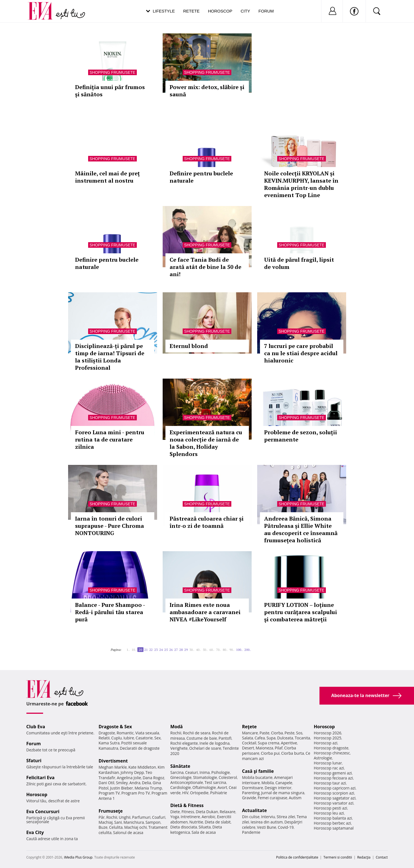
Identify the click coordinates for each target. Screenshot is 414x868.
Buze (103, 827)
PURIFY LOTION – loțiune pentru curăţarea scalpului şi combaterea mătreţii (301, 612)
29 (186, 650)
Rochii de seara (197, 733)
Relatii (104, 738)
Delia (146, 783)
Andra (135, 783)
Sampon (153, 822)
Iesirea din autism (267, 822)
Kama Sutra (109, 743)
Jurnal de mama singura (283, 793)
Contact (382, 857)
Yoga (175, 817)
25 (166, 650)
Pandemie (251, 832)
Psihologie (221, 772)
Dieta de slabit (218, 822)
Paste (264, 733)
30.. (192, 650)
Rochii (112, 817)
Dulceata (285, 738)
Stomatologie (205, 777)
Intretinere (190, 817)
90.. (232, 650)
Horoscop (220, 11)
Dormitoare (253, 788)
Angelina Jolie (129, 778)
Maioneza (264, 748)
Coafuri (159, 817)
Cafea (260, 738)
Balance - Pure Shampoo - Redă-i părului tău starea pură (110, 612)
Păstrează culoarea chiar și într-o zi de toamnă (207, 522)
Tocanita (303, 738)
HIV (185, 793)
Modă (177, 727)
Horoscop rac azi (329, 768)
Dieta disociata (184, 827)
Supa (271, 738)
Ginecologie (181, 777)
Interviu (268, 817)
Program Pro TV (136, 793)
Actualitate (255, 810)
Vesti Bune (267, 827)
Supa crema (268, 743)
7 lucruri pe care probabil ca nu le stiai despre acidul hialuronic (301, 353)
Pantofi (225, 738)
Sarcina (177, 772)
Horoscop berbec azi (333, 823)
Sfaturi (34, 761)
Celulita (116, 827)
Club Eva (36, 727)
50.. (205, 650)
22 (151, 650)
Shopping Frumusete (112, 72)
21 (146, 650)
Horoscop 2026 (328, 733)
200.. (248, 650)
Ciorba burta (292, 753)
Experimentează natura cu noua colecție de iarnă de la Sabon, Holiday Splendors (206, 443)
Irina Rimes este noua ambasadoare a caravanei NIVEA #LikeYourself (205, 612)
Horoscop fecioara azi (334, 778)
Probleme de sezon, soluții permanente (301, 436)
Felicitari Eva (41, 778)
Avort (222, 787)
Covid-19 (286, 827)
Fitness (188, 812)
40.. (199, 650)
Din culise (251, 817)
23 (156, 650)
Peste (289, 733)
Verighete (179, 748)
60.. (212, 650)
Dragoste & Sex (115, 727)
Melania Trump (148, 788)
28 (181, 650)
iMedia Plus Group (78, 857)
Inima (205, 772)
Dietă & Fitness (187, 805)
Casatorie (144, 738)
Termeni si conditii (338, 857)
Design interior (278, 788)
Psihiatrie (219, 793)
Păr (102, 817)
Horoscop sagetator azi (335, 798)
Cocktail (249, 743)
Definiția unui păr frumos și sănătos (110, 91)
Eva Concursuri (43, 811)
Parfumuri (141, 817)
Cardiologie (181, 787)
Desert (248, 748)
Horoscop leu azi (329, 813)
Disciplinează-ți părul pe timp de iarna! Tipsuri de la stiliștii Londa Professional (110, 357)
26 (171, 650)
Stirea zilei (286, 817)
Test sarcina (215, 782)
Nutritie (196, 822)
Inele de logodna (214, 743)
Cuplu (116, 738)
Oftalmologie (204, 787)
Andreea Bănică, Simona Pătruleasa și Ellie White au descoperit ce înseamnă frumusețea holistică (301, 529)
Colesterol (228, 777)
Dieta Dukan (207, 812)
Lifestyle (164, 11)
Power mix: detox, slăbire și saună (207, 91)
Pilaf (279, 748)
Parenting (251, 793)
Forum (266, 11)
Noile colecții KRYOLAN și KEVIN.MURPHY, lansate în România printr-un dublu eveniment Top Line (301, 184)
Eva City (35, 832)
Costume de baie (202, 738)
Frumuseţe (111, 811)
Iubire (129, 738)
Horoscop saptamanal (334, 828)
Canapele (284, 783)
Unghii (125, 817)
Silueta (205, 827)
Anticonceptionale (187, 782)
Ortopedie (199, 793)
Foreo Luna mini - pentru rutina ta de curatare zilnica (110, 439)
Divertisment (113, 761)
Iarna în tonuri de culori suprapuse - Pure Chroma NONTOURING (110, 526)
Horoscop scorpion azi (334, 793)
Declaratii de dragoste (140, 748)
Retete (191, 11)
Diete (175, 812)
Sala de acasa (204, 832)
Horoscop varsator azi (334, 803)
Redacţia (364, 857)
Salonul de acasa (128, 833)
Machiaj (106, 822)
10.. (134, 650)
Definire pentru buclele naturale (201, 177)
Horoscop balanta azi (333, 818)
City (245, 11)
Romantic (125, 733)
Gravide (249, 798)
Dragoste (107, 733)
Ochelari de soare (205, 748)
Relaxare (228, 812)
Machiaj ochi (136, 827)
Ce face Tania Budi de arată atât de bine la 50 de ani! (205, 267)
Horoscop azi (326, 743)
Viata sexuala (147, 733)
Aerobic (209, 817)
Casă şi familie (258, 771)
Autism (295, 798)
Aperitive (289, 743)
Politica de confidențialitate (297, 857)
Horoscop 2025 (328, 738)
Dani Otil (107, 783)
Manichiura (134, 822)
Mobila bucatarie (257, 777)
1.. (128, 650)
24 (161, 650)
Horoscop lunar (328, 763)
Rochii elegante (184, 743)
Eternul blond (189, 346)
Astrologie (323, 758)
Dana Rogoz (153, 778)
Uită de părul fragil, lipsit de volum (299, 263)
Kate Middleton (142, 767)
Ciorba (277, 733)
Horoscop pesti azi (331, 808)
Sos (299, 733)
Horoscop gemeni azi (333, 773)
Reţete (250, 727)
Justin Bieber (122, 788)
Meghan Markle (113, 767)
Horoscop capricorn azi (335, 788)
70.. (219, 650)
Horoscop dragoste (331, 748)
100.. (239, 650)
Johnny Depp (132, 772)
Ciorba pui (270, 753)
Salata (248, 738)
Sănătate (180, 766)
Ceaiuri (192, 772)
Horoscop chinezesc (332, 753)
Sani (118, 822)
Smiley (122, 783)
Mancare (250, 733)
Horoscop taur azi (330, 783)
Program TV (109, 793)
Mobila (267, 783)
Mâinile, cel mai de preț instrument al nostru (107, 177)
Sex (158, 738)
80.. (225, 650)
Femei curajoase (272, 798)
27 (176, 650)
